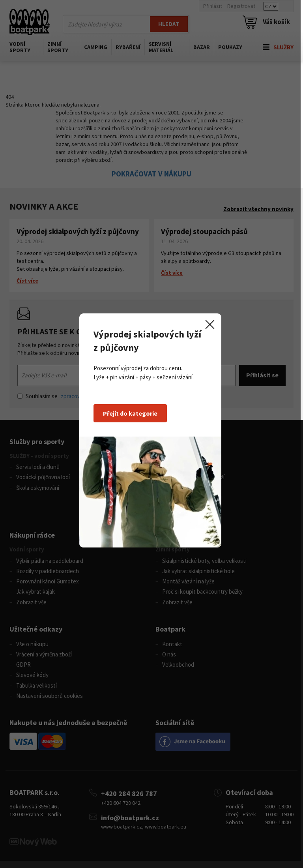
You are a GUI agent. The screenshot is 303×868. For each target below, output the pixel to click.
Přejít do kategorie (131, 417)
